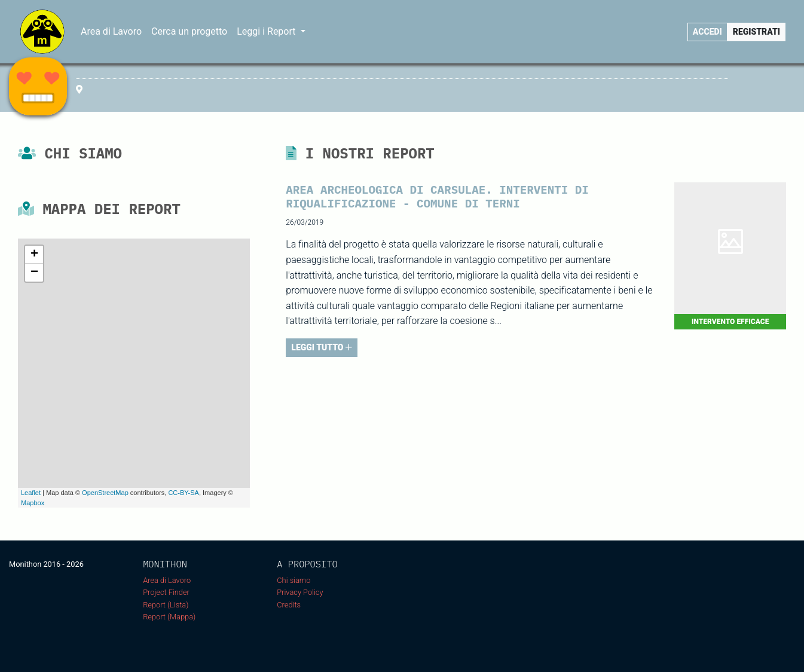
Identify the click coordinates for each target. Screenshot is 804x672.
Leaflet (31, 493)
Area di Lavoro (111, 31)
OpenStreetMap (105, 493)
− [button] (34, 273)
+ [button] (34, 255)
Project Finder (166, 592)
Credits (289, 605)
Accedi (707, 32)
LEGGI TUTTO (322, 347)
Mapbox (33, 503)
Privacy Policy (300, 592)
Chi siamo (294, 580)
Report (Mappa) (169, 617)
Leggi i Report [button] (267, 31)
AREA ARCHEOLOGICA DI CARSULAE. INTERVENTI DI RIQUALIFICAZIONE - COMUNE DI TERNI (437, 196)
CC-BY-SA (184, 493)
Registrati (756, 32)
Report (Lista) (166, 605)
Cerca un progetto (189, 31)
